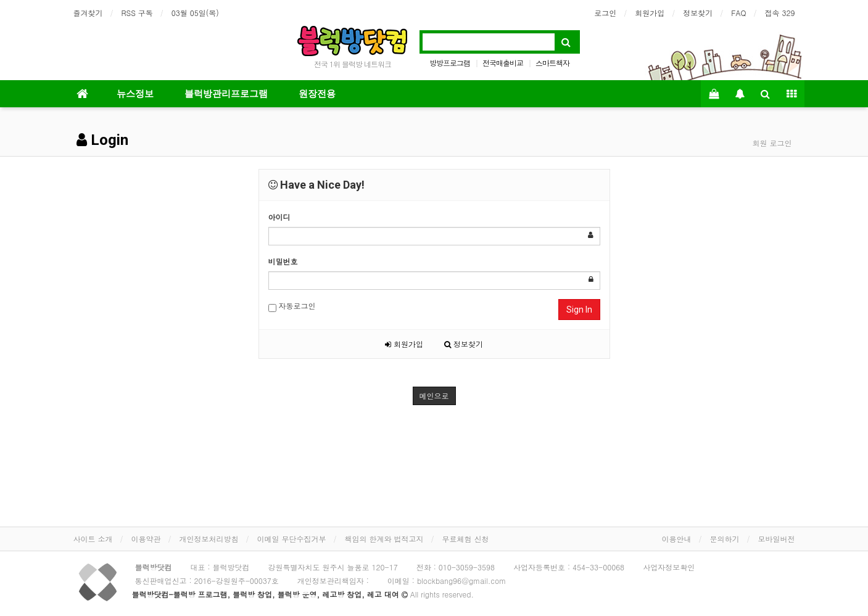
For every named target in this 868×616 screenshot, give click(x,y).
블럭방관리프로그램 (226, 94)
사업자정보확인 (669, 567)
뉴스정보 (135, 94)
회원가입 (650, 13)
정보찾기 (698, 13)
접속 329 (780, 13)
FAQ (738, 13)
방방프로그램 (450, 63)
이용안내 (677, 539)
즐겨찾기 (88, 13)
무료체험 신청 (466, 539)
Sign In (579, 310)
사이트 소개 (93, 539)
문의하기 (725, 539)
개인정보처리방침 (209, 539)
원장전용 (317, 94)
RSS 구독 (137, 13)
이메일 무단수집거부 (292, 539)
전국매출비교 (503, 63)
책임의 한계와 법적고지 (384, 539)
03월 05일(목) (195, 13)
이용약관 (146, 539)
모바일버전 (777, 539)
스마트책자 (552, 63)
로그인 (605, 13)
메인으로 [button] (434, 396)
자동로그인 (292, 306)
